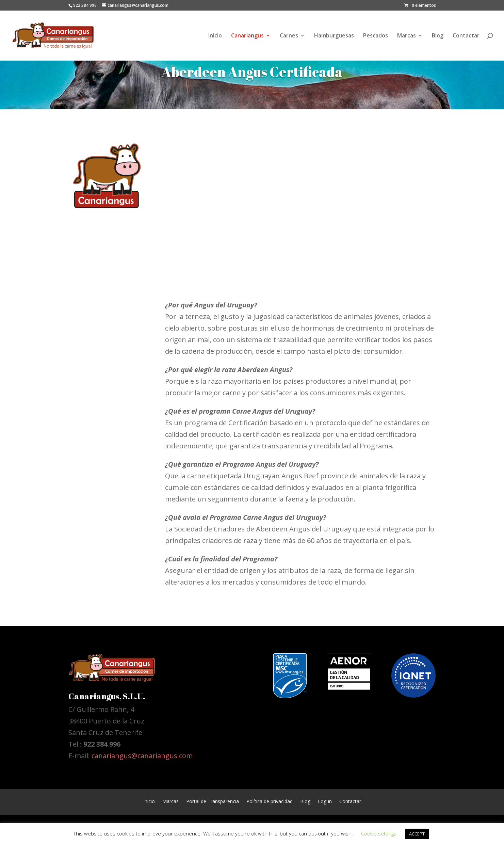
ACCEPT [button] (417, 834)
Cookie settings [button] (379, 833)
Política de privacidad (270, 801)
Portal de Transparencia (213, 801)
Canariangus (247, 36)
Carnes (289, 36)
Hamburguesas (334, 36)
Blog (438, 36)
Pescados (376, 36)
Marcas (407, 36)
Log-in (325, 801)
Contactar (466, 36)
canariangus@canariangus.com (142, 756)
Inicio (215, 36)
